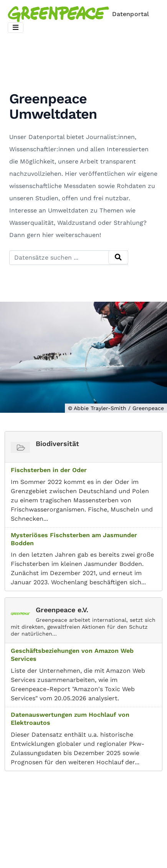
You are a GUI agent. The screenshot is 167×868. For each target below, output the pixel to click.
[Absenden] (118, 257)
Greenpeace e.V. (62, 610)
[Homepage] (80, 14)
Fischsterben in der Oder (49, 470)
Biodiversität (57, 444)
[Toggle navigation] (16, 28)
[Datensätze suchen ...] (69, 258)
